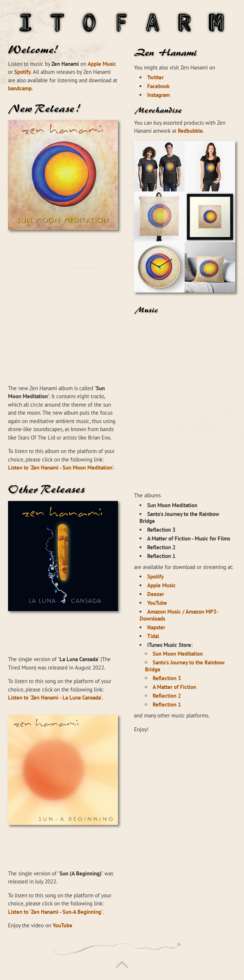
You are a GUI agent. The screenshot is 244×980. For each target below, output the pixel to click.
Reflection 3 (167, 678)
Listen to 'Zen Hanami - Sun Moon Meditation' (61, 468)
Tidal (153, 636)
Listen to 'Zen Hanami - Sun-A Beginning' (55, 912)
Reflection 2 (167, 696)
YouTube (62, 925)
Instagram (159, 95)
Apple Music (102, 64)
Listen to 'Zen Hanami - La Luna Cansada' (55, 698)
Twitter (155, 77)
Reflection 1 (167, 704)
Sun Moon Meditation (178, 654)
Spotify (22, 72)
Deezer (156, 594)
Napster (156, 627)
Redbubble (190, 131)
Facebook (158, 86)
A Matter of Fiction (174, 687)
